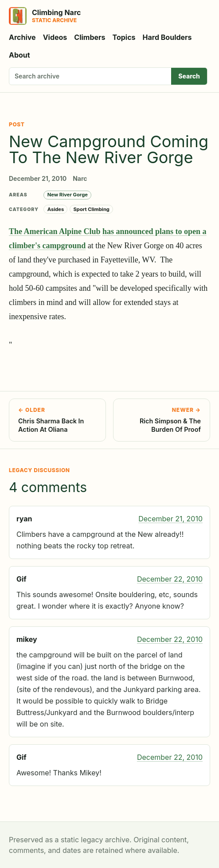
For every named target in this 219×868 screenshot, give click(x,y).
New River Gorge (68, 195)
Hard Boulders (167, 37)
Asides (56, 209)
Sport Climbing (92, 209)
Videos (55, 37)
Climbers (90, 37)
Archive (22, 37)
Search (189, 76)
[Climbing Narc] (45, 16)
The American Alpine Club (55, 231)
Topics (124, 37)
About (20, 55)
